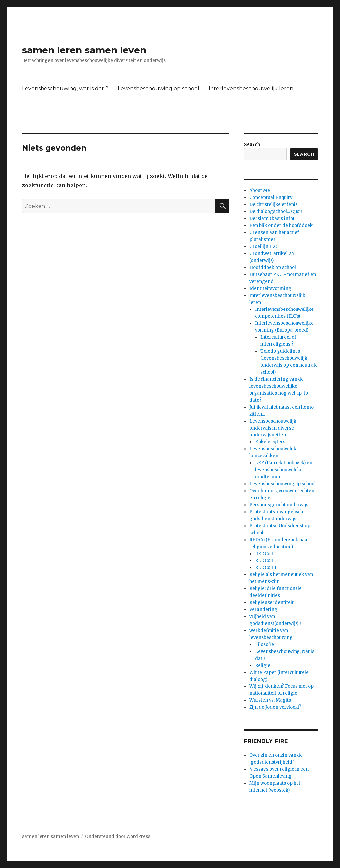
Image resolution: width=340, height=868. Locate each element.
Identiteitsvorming (270, 288)
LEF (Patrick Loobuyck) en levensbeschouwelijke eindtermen (284, 470)
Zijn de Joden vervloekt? (275, 707)
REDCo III (266, 568)
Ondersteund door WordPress (118, 837)
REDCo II (265, 561)
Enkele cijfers (270, 442)
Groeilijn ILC (263, 247)
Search (252, 144)
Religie (263, 665)
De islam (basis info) (272, 219)
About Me (260, 191)
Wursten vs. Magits (270, 700)
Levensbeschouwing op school (158, 89)
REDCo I (264, 554)
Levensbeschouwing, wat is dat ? (65, 89)
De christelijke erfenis (273, 205)
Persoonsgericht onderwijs (279, 505)
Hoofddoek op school (273, 267)
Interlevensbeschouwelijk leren (251, 89)
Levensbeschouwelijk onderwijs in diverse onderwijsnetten (273, 428)
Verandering (263, 610)
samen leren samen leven (84, 50)
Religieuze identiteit (271, 603)
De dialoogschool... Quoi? (276, 212)
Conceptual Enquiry (271, 198)
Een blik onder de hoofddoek (281, 226)
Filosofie (264, 644)
